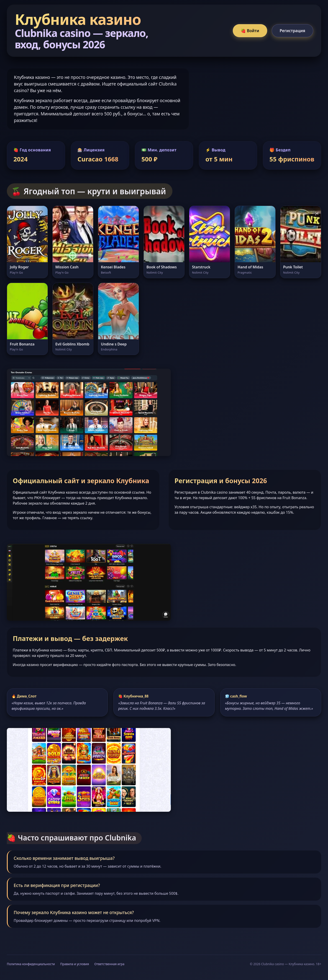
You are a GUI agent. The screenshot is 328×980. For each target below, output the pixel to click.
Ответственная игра (109, 964)
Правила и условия (74, 964)
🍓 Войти (250, 31)
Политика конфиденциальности (31, 964)
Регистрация (292, 31)
